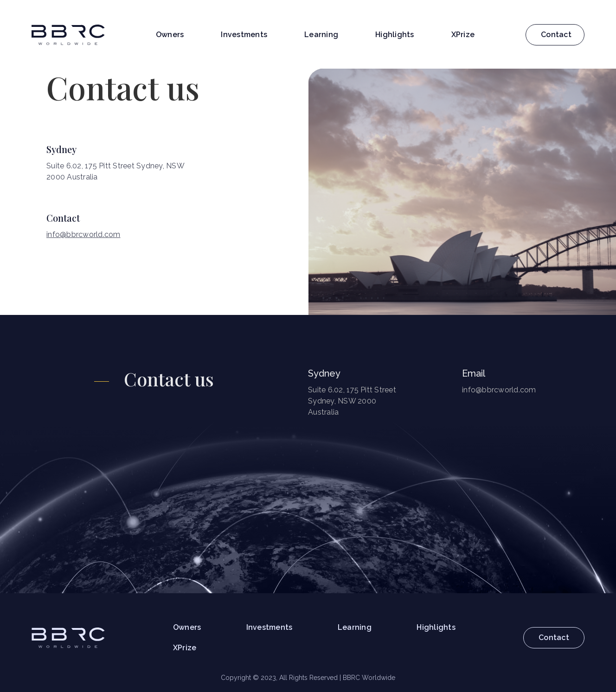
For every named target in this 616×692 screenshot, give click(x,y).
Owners (170, 35)
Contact (556, 35)
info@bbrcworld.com (83, 234)
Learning (321, 35)
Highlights (395, 35)
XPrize (463, 35)
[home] (68, 35)
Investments (244, 35)
